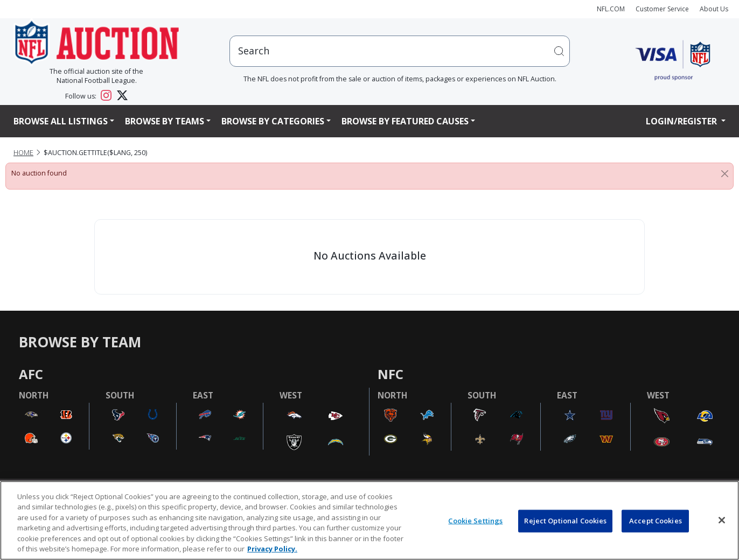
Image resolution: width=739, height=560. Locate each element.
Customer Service (662, 9)
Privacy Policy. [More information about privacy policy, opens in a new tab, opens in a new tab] (272, 549)
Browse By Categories (273, 121)
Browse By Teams (165, 121)
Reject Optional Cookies (565, 521)
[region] (369, 520)
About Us (714, 9)
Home (23, 153)
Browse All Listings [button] (61, 121)
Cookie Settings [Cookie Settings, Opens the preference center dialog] (475, 521)
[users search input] (400, 51)
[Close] (725, 173)
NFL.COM (611, 9)
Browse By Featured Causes (405, 121)
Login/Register (682, 121)
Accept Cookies (656, 521)
